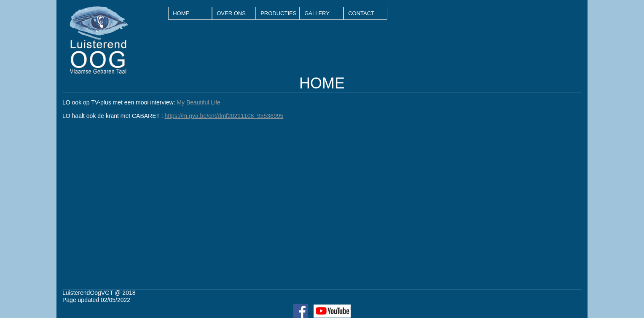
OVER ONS (231, 13)
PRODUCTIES (278, 13)
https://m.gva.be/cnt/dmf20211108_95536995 (224, 116)
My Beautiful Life (199, 102)
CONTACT (361, 13)
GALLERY (317, 13)
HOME (181, 13)
